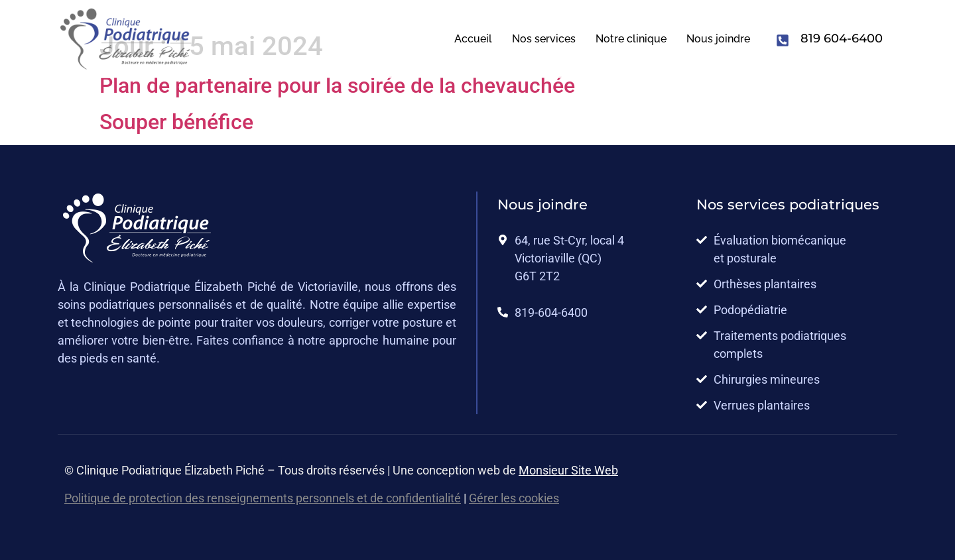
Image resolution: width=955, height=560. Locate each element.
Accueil (473, 39)
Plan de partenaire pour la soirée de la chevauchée (337, 85)
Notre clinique (631, 39)
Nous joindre (718, 39)
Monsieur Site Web (568, 470)
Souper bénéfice (176, 122)
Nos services (544, 39)
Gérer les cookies (514, 498)
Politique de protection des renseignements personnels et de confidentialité (263, 498)
